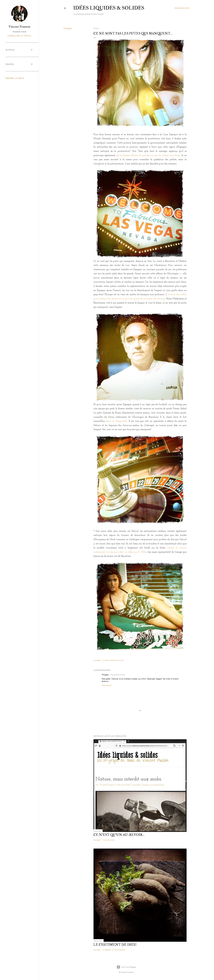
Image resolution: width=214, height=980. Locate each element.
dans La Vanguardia (117, 421)
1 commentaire (109, 840)
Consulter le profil (19, 36)
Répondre (107, 685)
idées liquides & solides (109, 8)
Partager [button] (68, 28)
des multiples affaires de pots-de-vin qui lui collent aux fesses (148, 155)
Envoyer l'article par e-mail (113, 660)
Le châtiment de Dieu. (115, 945)
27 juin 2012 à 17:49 (117, 675)
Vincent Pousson (19, 26)
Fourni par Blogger (126, 967)
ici (180, 274)
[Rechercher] (182, 8)
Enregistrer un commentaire (114, 950)
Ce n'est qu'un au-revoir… (119, 835)
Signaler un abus (15, 78)
